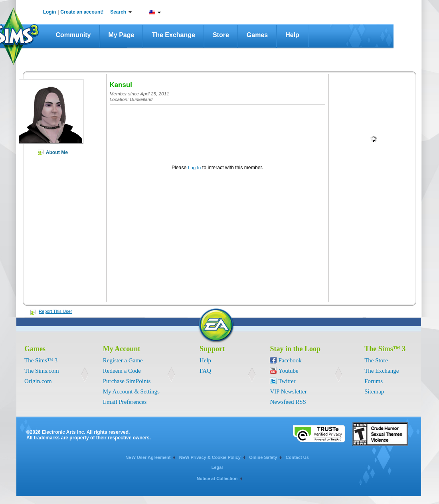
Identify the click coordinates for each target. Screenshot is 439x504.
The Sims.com (42, 371)
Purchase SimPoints (127, 381)
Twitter (287, 381)
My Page (122, 35)
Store (221, 35)
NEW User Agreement (148, 457)
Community (73, 35)
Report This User (55, 311)
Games (257, 35)
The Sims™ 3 (41, 360)
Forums (374, 381)
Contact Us (297, 457)
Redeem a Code (122, 371)
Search (118, 12)
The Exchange (173, 35)
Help (292, 35)
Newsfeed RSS (288, 402)
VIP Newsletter (288, 391)
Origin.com (38, 381)
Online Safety (263, 457)
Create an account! (82, 12)
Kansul (121, 85)
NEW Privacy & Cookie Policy (210, 457)
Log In (195, 167)
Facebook (290, 360)
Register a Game (123, 360)
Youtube (288, 371)
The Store (376, 360)
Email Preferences (125, 402)
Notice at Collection (217, 478)
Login (50, 12)
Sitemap (374, 391)
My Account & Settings (131, 391)
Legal (217, 467)
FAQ (205, 371)
